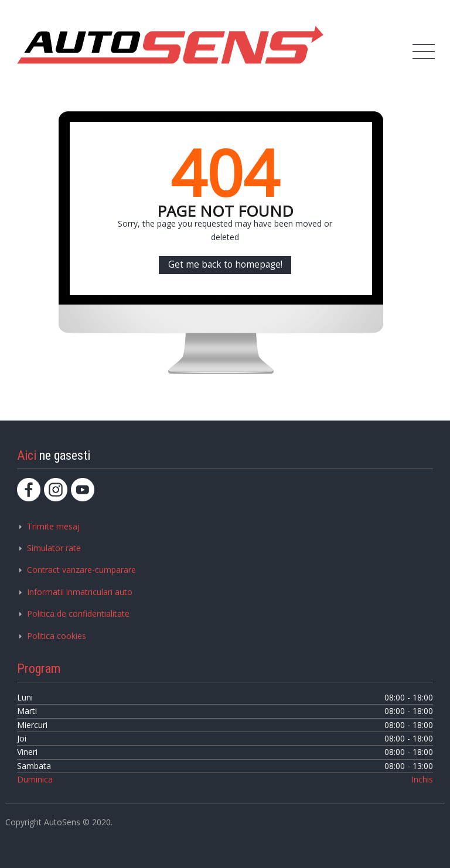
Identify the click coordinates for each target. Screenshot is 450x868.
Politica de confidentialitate (78, 614)
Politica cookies (57, 636)
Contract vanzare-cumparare (81, 570)
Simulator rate (54, 548)
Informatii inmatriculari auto (80, 592)
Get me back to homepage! (225, 264)
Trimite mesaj (53, 526)
